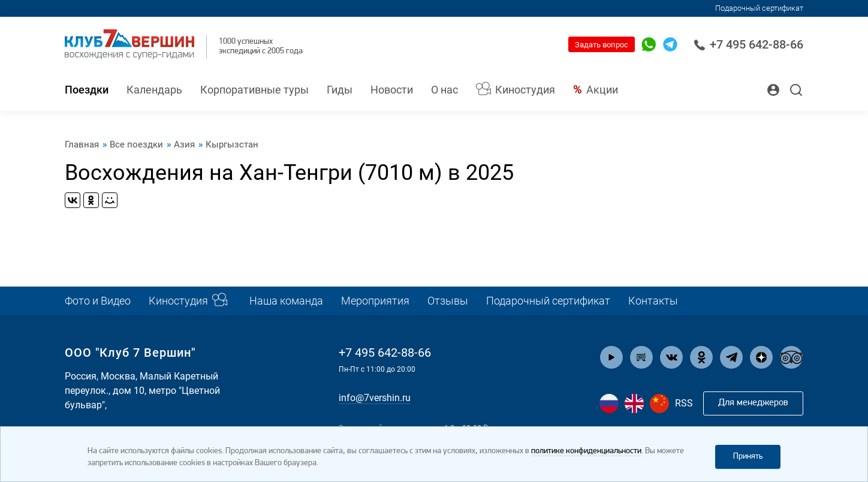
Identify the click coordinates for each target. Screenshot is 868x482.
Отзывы (448, 301)
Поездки (87, 90)
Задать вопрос (602, 45)
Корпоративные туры (254, 90)
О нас (444, 90)
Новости (392, 90)
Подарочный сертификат (759, 8)
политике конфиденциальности (586, 451)
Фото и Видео (98, 301)
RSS (684, 403)
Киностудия (525, 90)
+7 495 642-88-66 (748, 44)
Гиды (340, 90)
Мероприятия (375, 301)
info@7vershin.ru (375, 398)
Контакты (653, 301)
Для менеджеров (753, 403)
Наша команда (286, 301)
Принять (748, 457)
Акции (602, 90)
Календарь (154, 90)
